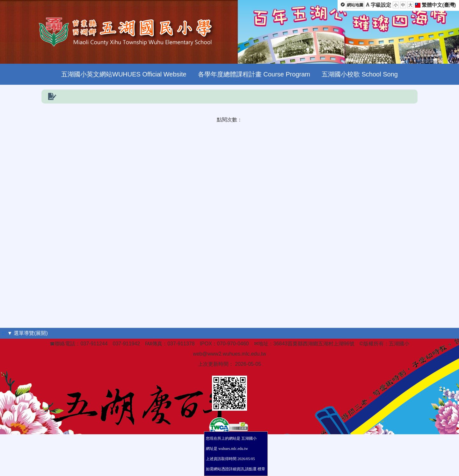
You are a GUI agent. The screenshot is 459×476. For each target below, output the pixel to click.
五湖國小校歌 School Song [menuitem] (360, 74)
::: (4, 333)
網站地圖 (355, 5)
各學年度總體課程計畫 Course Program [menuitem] (254, 74)
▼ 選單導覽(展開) (28, 333)
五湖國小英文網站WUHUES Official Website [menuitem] (124, 74)
